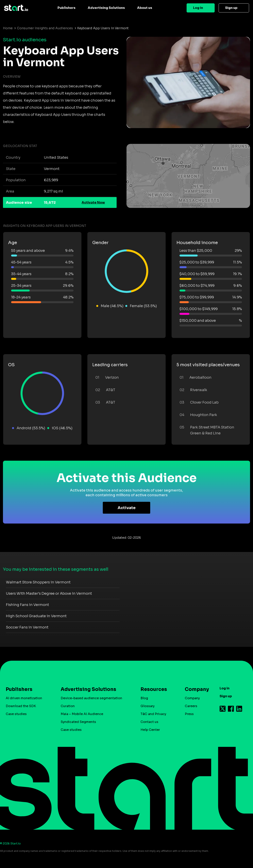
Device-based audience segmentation (91, 698)
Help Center (150, 730)
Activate (127, 508)
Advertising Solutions (106, 8)
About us (145, 8)
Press (189, 714)
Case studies (16, 714)
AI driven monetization (24, 698)
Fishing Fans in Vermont (27, 605)
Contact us (149, 722)
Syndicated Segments (78, 722)
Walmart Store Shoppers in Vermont (38, 582)
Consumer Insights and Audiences (45, 28)
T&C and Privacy (153, 714)
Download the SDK (21, 706)
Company (195, 689)
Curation (68, 706)
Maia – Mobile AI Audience (82, 714)
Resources (154, 689)
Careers (191, 706)
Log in (198, 8)
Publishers (67, 8)
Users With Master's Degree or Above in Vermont (49, 593)
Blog (144, 698)
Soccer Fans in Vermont (27, 627)
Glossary (148, 706)
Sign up (231, 8)
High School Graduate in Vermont (36, 616)
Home (8, 28)
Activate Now (93, 202)
